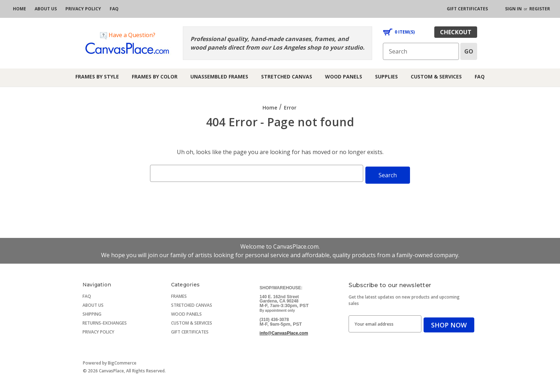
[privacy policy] (83, 9)
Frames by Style (97, 77)
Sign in (513, 9)
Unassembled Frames (219, 77)
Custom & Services (436, 77)
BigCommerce (122, 361)
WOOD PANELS (186, 312)
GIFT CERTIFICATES (190, 330)
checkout (456, 32)
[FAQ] (114, 9)
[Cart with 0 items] (399, 32)
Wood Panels (344, 77)
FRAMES (179, 294)
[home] (19, 9)
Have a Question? (128, 35)
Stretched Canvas (287, 77)
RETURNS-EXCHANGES (105, 321)
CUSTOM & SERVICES (192, 321)
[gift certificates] (467, 9)
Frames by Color (155, 77)
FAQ (480, 77)
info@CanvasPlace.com (284, 331)
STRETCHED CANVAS (192, 303)
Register (540, 9)
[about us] (46, 9)
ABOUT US (93, 303)
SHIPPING (92, 312)
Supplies (386, 77)
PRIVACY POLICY (98, 330)
